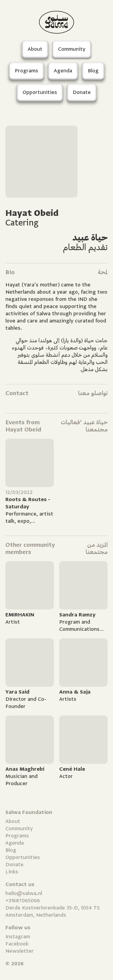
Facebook (17, 944)
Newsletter (20, 951)
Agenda (15, 843)
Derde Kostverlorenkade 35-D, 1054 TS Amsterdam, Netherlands (53, 911)
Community (19, 829)
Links (12, 872)
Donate (14, 865)
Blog (11, 850)
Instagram (18, 937)
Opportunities (23, 857)
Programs (17, 836)
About (13, 821)
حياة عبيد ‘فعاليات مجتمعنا (84, 426)
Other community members (30, 548)
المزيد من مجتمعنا (97, 548)
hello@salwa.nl (24, 893)
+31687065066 (23, 901)
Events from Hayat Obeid (23, 426)
